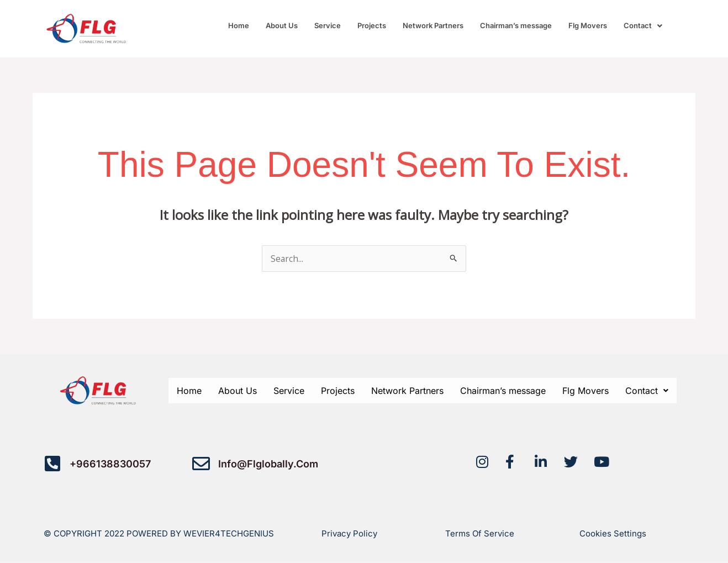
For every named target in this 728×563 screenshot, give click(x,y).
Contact (643, 25)
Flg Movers (588, 25)
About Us (282, 25)
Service (328, 25)
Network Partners (433, 25)
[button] (643, 26)
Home (239, 25)
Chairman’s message (516, 25)
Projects (372, 25)
